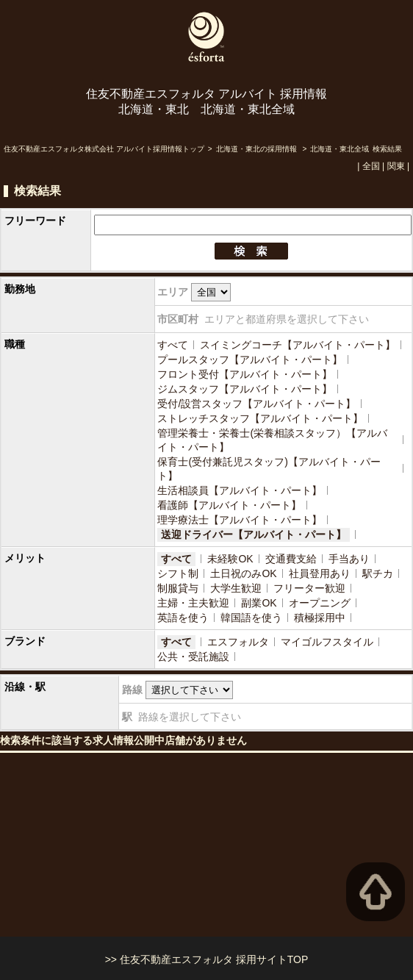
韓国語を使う (251, 618)
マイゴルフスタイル (327, 642)
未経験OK (230, 559)
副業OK (259, 603)
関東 (396, 166)
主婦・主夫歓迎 (193, 603)
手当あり (349, 559)
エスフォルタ (238, 642)
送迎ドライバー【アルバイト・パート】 (254, 534)
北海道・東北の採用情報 (258, 149)
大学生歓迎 (236, 588)
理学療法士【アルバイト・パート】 (240, 520)
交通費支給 (291, 559)
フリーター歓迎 (309, 588)
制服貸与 (178, 588)
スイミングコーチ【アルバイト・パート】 (298, 345)
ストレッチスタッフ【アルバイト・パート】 (260, 418)
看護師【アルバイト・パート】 (229, 505)
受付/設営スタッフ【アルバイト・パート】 (256, 404)
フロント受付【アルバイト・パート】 (245, 374)
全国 (371, 166)
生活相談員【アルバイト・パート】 (240, 490)
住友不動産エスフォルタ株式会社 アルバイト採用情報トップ (104, 149)
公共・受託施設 (193, 657)
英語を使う (183, 618)
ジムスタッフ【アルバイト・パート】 (245, 389)
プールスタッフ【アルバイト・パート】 (250, 360)
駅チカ (378, 573)
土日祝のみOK (243, 573)
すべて (173, 345)
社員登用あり (320, 573)
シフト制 (178, 573)
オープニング (320, 603)
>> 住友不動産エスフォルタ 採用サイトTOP (207, 959)
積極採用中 (320, 618)
